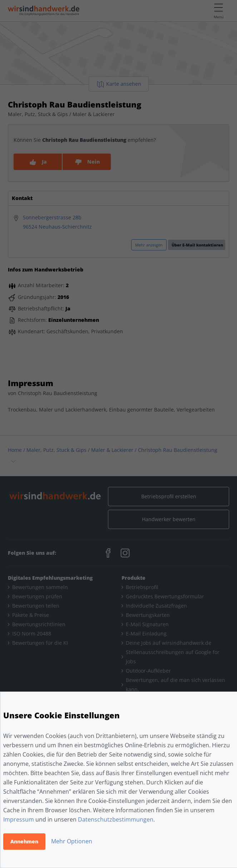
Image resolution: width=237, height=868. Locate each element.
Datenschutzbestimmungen (116, 819)
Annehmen (24, 841)
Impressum (19, 819)
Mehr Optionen (72, 841)
